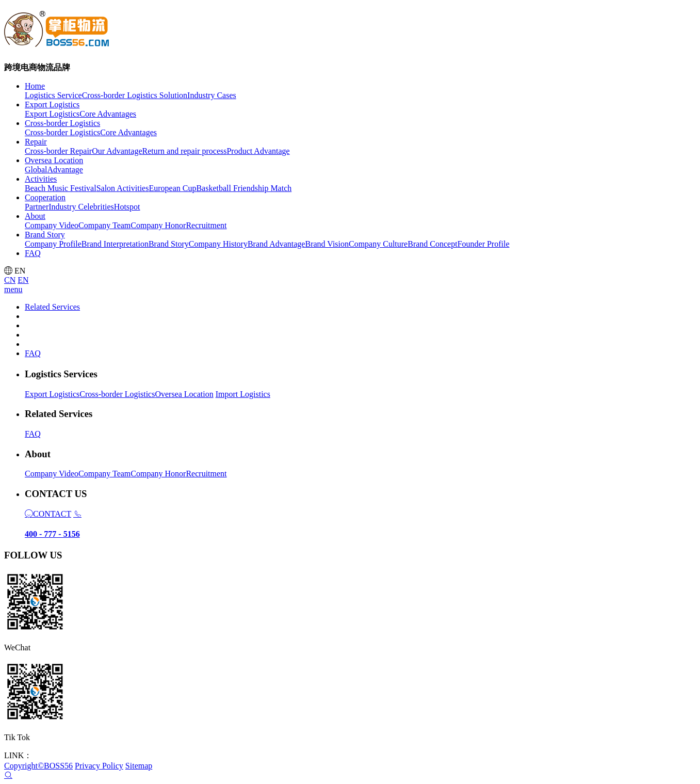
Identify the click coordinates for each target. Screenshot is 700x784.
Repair (36, 142)
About (35, 216)
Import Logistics (243, 394)
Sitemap (139, 766)
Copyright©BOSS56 (38, 766)
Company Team (104, 474)
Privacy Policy (99, 766)
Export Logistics (52, 105)
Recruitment (206, 474)
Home (35, 86)
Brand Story (45, 235)
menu (13, 289)
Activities (41, 179)
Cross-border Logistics (62, 123)
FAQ (33, 353)
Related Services (52, 307)
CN (10, 280)
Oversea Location (54, 160)
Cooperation (45, 197)
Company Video (52, 474)
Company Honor (158, 474)
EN (23, 280)
